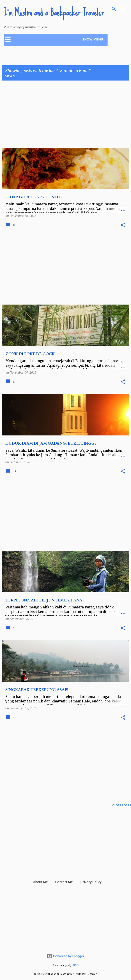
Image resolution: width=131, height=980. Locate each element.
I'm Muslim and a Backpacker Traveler (54, 12)
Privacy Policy (91, 882)
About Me (40, 882)
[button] (123, 225)
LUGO (75, 965)
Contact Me (64, 882)
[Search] (114, 9)
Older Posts (122, 805)
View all (11, 76)
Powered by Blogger (66, 956)
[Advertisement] (65, 116)
